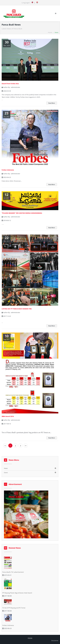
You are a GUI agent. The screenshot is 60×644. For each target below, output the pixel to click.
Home (50, 32)
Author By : (11, 87)
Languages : (26, 3)
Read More (52, 103)
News (6, 468)
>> (26, 446)
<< (5, 446)
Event (6, 473)
